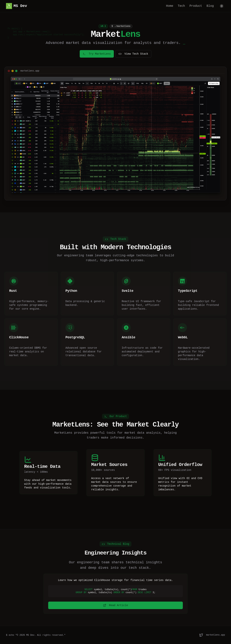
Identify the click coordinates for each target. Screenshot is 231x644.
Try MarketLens (97, 54)
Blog (210, 6)
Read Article (116, 605)
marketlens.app (216, 635)
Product (196, 6)
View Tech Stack (133, 54)
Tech (181, 6)
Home (170, 6)
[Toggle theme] (222, 6)
